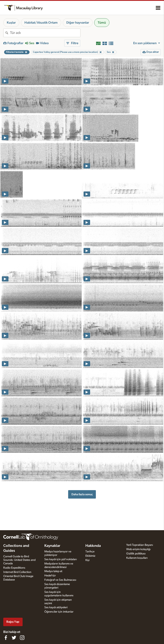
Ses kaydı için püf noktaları (61, 559)
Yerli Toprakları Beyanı (140, 545)
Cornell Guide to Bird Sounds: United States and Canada (19, 560)
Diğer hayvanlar (78, 23)
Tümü (102, 23)
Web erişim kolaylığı (138, 549)
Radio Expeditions (14, 568)
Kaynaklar (52, 546)
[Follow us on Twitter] (14, 638)
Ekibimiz (90, 556)
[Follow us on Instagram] (22, 638)
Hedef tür (50, 576)
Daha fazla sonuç (82, 494)
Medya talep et (53, 571)
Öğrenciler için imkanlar (59, 612)
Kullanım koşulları (137, 558)
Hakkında (93, 546)
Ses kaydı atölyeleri (56, 607)
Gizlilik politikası (136, 554)
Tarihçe (90, 552)
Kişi (87, 560)
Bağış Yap (13, 622)
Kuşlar (11, 23)
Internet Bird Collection (17, 572)
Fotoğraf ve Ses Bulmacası (60, 580)
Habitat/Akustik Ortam (41, 23)
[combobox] (45, 33)
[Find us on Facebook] (6, 638)
